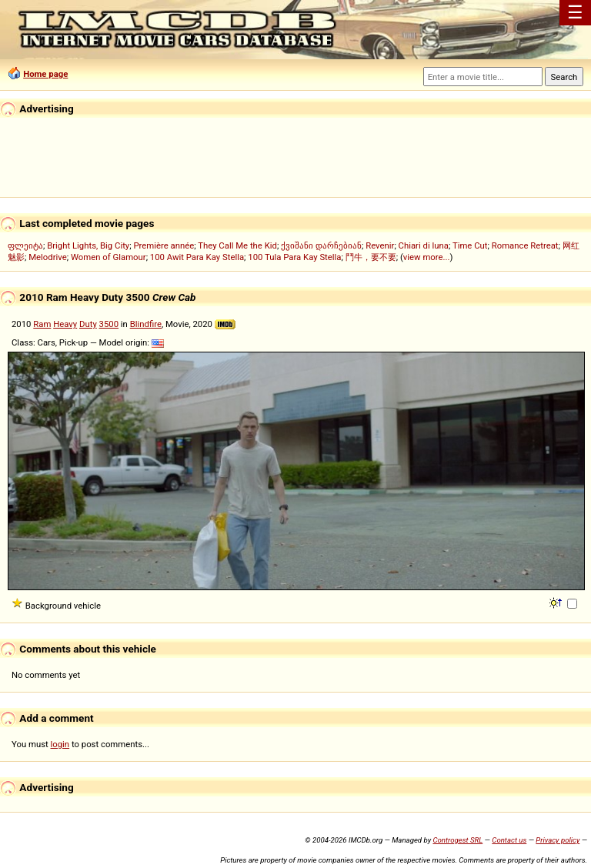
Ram (42, 324)
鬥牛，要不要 (371, 257)
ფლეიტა (25, 245)
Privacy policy (558, 840)
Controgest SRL (457, 840)
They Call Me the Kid (237, 245)
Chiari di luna (424, 245)
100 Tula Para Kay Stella (294, 257)
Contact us (509, 840)
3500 (109, 324)
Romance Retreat (525, 245)
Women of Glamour (109, 257)
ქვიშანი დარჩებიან (321, 245)
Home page (45, 74)
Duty (88, 324)
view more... (427, 257)
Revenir (380, 245)
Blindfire (146, 324)
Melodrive (48, 257)
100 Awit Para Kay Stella (197, 257)
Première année (164, 245)
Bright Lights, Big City (88, 245)
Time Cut (470, 245)
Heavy (65, 324)
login (60, 744)
